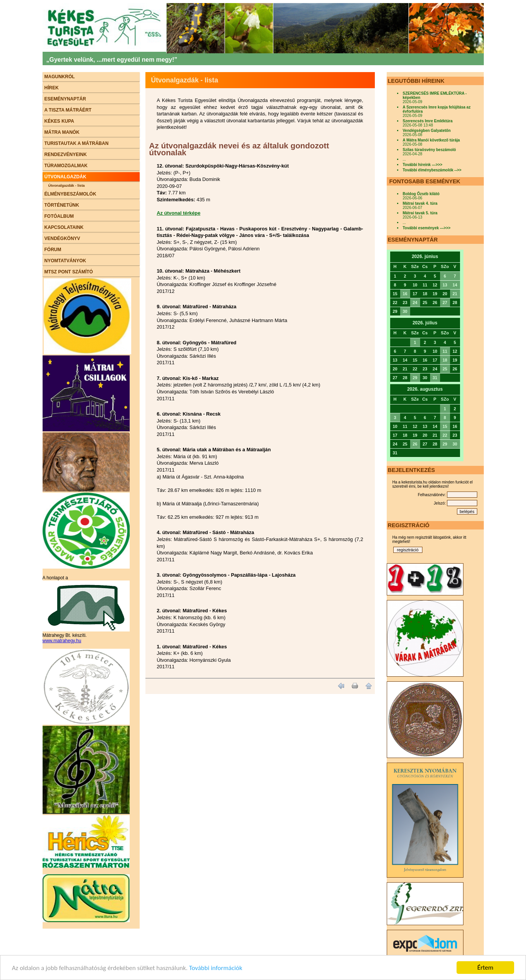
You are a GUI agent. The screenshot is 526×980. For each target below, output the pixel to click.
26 (415, 444)
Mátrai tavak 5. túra (420, 213)
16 (405, 294)
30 (405, 311)
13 (445, 285)
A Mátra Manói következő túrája (431, 140)
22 (445, 435)
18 (445, 360)
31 (435, 378)
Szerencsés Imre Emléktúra (428, 121)
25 (445, 369)
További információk (216, 968)
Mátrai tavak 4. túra (420, 203)
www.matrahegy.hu (62, 641)
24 (415, 303)
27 (445, 303)
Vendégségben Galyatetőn (427, 131)
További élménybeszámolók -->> (432, 170)
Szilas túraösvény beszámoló (430, 150)
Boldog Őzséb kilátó (421, 194)
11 (445, 351)
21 (455, 294)
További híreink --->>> (423, 165)
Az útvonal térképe (179, 213)
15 (445, 426)
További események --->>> (427, 228)
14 (455, 285)
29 (415, 378)
